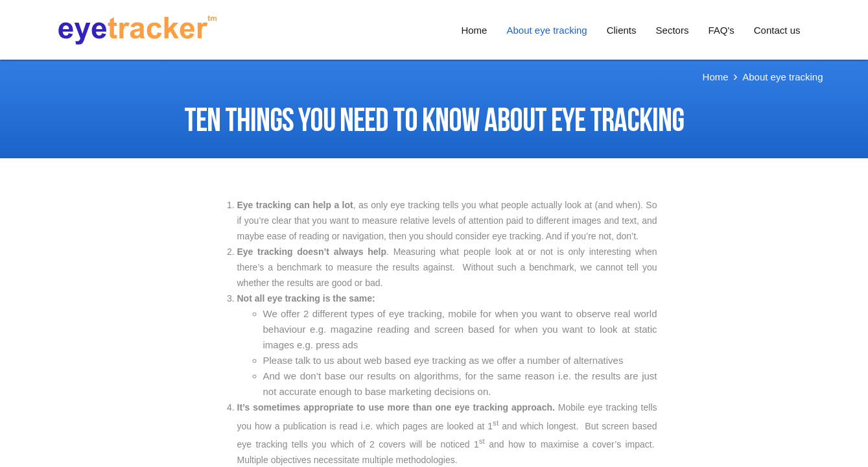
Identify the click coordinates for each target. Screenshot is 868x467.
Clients (622, 30)
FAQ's (721, 30)
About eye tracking (546, 30)
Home (474, 30)
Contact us (777, 30)
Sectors (673, 30)
